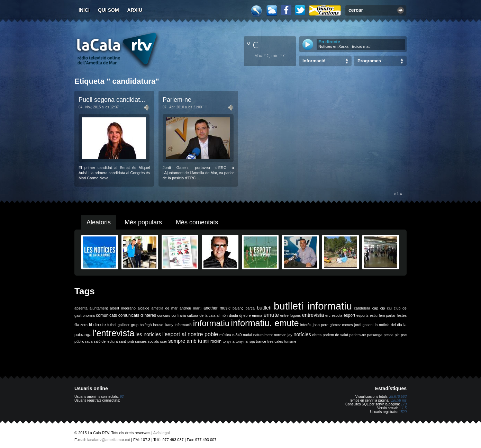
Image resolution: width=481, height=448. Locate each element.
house (158, 325)
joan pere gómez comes (333, 325)
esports (362, 315)
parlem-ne (358, 335)
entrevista (313, 315)
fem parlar (387, 315)
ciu (389, 308)
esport (349, 315)
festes (402, 315)
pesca (389, 335)
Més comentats (197, 222)
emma (257, 315)
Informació (314, 61)
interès (306, 325)
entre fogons (291, 315)
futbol (112, 325)
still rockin (212, 341)
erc (328, 315)
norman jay (283, 335)
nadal (247, 335)
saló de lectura (106, 341)
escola (337, 315)
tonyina (228, 341)
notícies (302, 334)
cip (383, 308)
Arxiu (135, 10)
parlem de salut (335, 335)
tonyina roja (245, 341)
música (225, 335)
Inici (84, 10)
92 (122, 397)
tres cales (275, 341)
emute (271, 315)
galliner (124, 325)
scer (164, 341)
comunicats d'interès (137, 315)
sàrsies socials (147, 341)
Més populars (143, 222)
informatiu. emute (265, 323)
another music (217, 308)
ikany (169, 325)
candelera (362, 308)
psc (404, 335)
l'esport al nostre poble (190, 334)
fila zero (81, 325)
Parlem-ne (177, 100)
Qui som (108, 10)
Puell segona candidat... (112, 100)
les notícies (148, 334)
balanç (238, 308)
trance (261, 341)
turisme (290, 341)
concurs (164, 315)
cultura (193, 315)
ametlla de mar (164, 308)
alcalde (144, 308)
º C (253, 45)
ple (397, 335)
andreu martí (190, 308)
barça (250, 308)
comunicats (106, 315)
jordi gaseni (364, 325)
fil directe (97, 325)
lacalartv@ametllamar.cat (109, 440)
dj (241, 315)
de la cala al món (214, 315)
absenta (81, 308)
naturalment (263, 335)
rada (89, 341)
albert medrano (123, 308)
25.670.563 (398, 397)
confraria (179, 315)
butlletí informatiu (313, 306)
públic (79, 341)
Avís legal (162, 433)
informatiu (211, 323)
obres (317, 335)
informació (183, 325)
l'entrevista (114, 333)
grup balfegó (141, 325)
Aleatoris (99, 222)
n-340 (237, 335)
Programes (369, 61)
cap (375, 308)
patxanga (375, 335)
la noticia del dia (388, 325)
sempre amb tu (185, 341)
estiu (374, 315)
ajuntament (99, 308)
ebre (247, 315)
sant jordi (126, 341)
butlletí (264, 308)
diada (234, 315)
